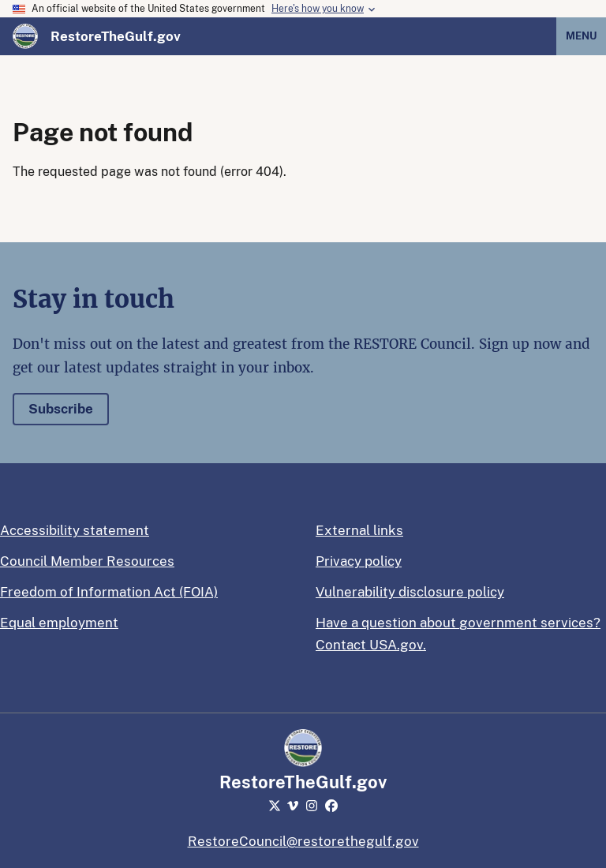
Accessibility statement (75, 530)
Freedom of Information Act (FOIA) (109, 592)
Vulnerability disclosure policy (410, 592)
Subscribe (61, 409)
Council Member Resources (87, 561)
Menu (581, 36)
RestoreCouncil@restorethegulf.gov (303, 841)
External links (359, 530)
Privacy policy (359, 561)
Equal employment (59, 623)
